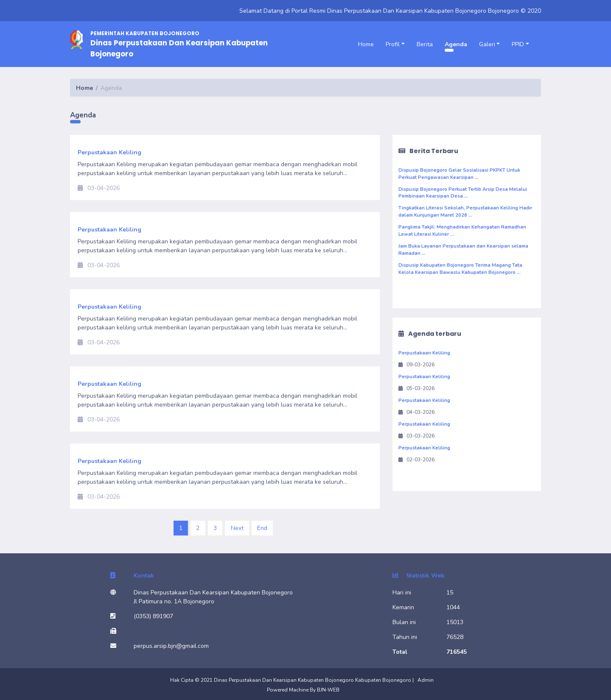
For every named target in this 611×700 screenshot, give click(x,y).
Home (366, 44)
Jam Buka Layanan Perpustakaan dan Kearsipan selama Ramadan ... (463, 250)
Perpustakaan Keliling (424, 353)
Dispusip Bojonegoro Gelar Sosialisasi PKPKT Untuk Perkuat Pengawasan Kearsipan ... (459, 174)
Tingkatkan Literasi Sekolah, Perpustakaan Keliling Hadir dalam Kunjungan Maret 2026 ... (465, 212)
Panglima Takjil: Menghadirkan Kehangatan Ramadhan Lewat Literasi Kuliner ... (462, 231)
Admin (426, 680)
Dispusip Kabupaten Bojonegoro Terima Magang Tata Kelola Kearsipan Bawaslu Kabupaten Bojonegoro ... (460, 269)
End (262, 528)
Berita (425, 44)
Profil (393, 44)
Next (237, 528)
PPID (518, 44)
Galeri (487, 44)
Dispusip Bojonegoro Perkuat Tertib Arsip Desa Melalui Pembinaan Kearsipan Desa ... (463, 193)
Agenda (456, 44)
